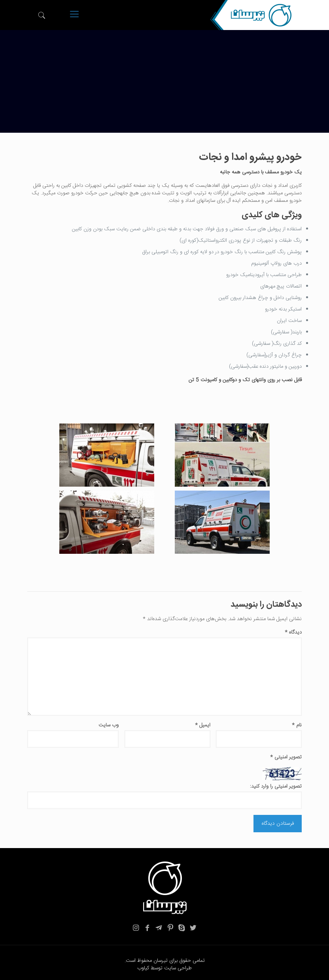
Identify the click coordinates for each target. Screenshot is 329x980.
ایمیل (203, 725)
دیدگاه (293, 633)
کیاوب (143, 968)
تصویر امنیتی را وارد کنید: (276, 787)
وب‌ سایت (109, 725)
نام (297, 725)
